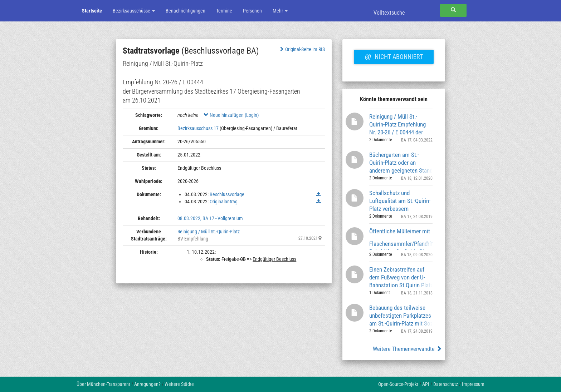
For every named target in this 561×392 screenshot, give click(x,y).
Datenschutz (446, 384)
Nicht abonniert (394, 56)
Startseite (92, 11)
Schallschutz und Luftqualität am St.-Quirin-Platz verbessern (400, 201)
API (426, 384)
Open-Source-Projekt (398, 384)
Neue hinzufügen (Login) (231, 115)
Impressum (473, 384)
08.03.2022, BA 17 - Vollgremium (210, 218)
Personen (252, 11)
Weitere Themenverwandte (407, 349)
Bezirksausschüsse (134, 11)
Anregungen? (147, 384)
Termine (224, 11)
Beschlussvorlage (227, 194)
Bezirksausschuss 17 (198, 128)
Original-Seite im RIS (302, 49)
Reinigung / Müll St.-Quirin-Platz (209, 232)
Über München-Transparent (103, 384)
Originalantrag (224, 202)
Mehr (280, 11)
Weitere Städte (179, 384)
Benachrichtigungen (186, 11)
